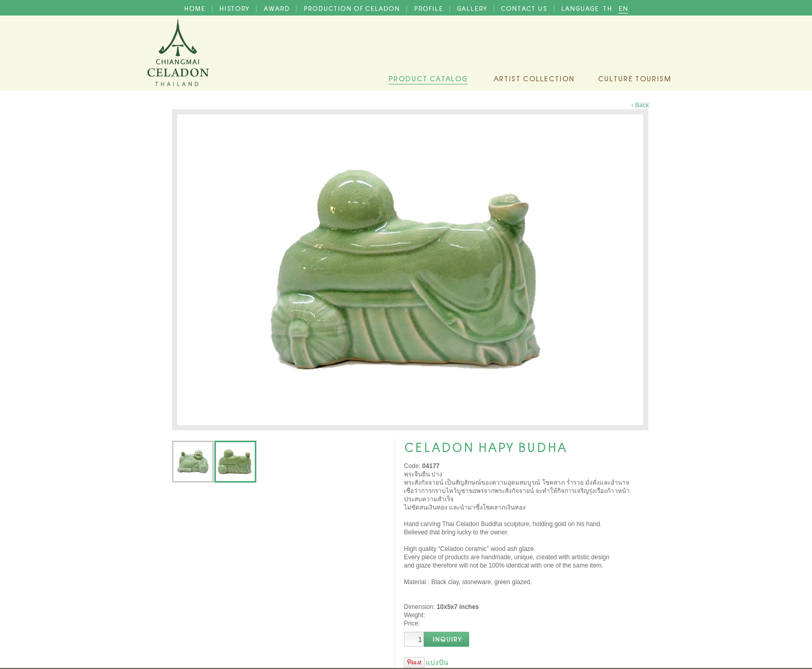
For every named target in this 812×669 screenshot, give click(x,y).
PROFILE (429, 8)
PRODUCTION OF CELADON (353, 8)
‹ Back (640, 105)
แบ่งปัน (437, 662)
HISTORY (235, 8)
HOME (195, 8)
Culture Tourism (634, 78)
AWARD (278, 8)
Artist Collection (534, 78)
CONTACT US (525, 8)
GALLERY (473, 8)
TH (608, 8)
